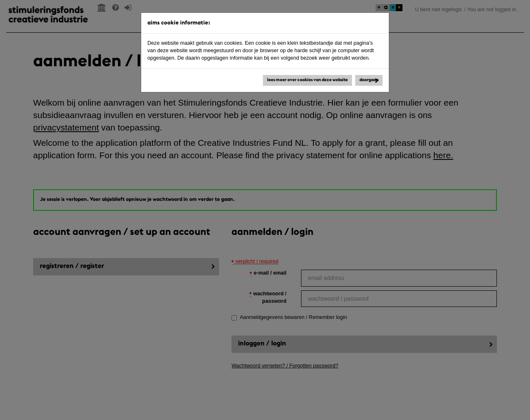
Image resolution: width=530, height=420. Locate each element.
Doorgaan (369, 80)
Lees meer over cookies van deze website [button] (307, 80)
